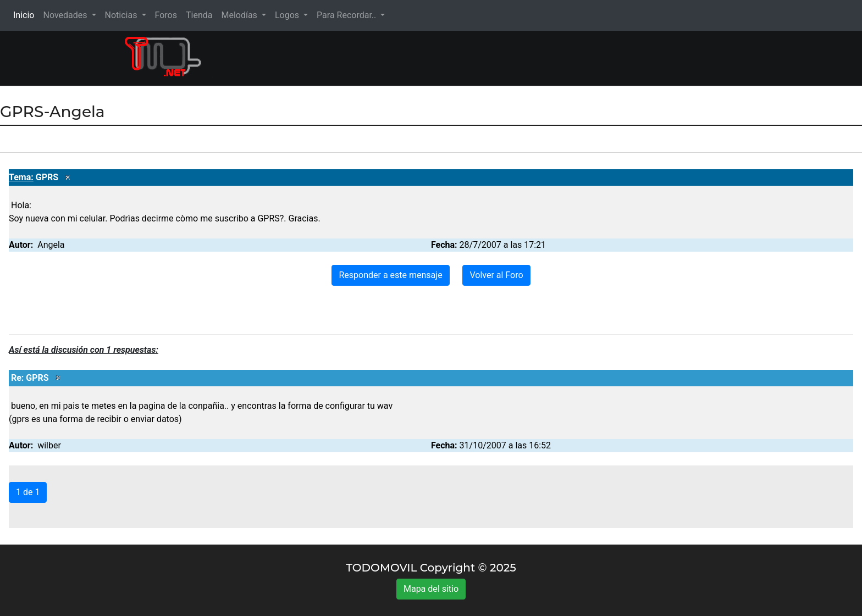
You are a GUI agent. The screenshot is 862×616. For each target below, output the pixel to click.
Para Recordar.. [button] (347, 15)
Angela (51, 245)
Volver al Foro (496, 275)
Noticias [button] (122, 15)
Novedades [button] (66, 15)
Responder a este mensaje (390, 275)
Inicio (26, 15)
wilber (49, 445)
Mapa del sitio (431, 589)
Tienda (199, 15)
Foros (166, 15)
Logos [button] (288, 15)
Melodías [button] (240, 15)
